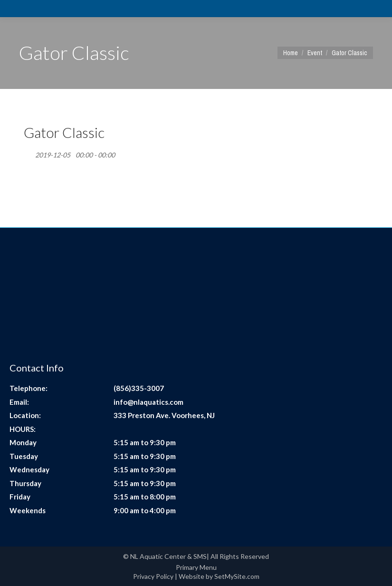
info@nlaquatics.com (148, 402)
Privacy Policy (153, 576)
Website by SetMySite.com (219, 576)
